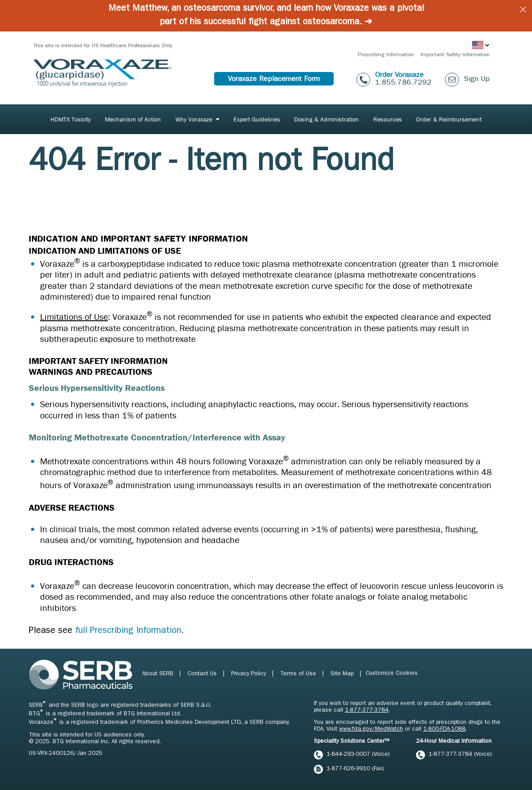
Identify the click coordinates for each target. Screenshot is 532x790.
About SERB (159, 674)
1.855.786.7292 (403, 83)
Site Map (343, 674)
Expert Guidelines (257, 119)
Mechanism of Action (133, 119)
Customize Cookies (392, 674)
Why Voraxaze (194, 119)
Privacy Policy (249, 674)
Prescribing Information (386, 55)
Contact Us (203, 674)
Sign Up (477, 80)
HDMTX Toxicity (71, 119)
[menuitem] (70, 119)
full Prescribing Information (128, 631)
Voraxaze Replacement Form (274, 80)
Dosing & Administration (326, 119)
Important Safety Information (455, 55)
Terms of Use (299, 674)
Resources (388, 119)
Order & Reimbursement (449, 119)
